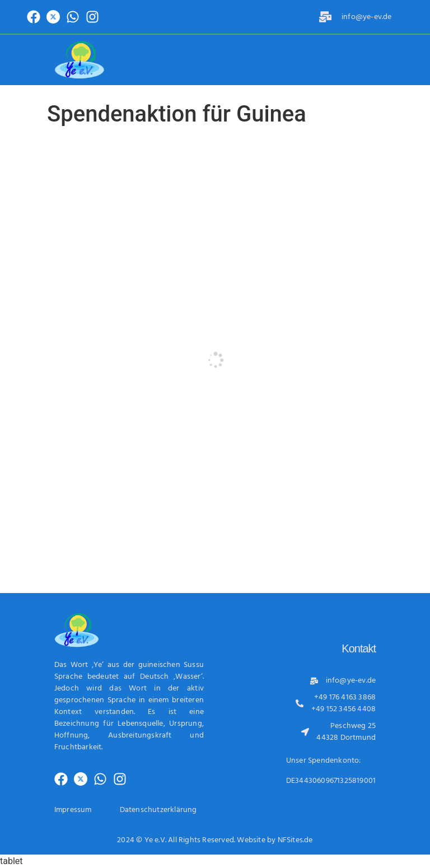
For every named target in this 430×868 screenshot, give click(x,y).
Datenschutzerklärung (158, 810)
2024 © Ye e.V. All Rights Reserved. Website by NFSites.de (215, 840)
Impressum (73, 810)
